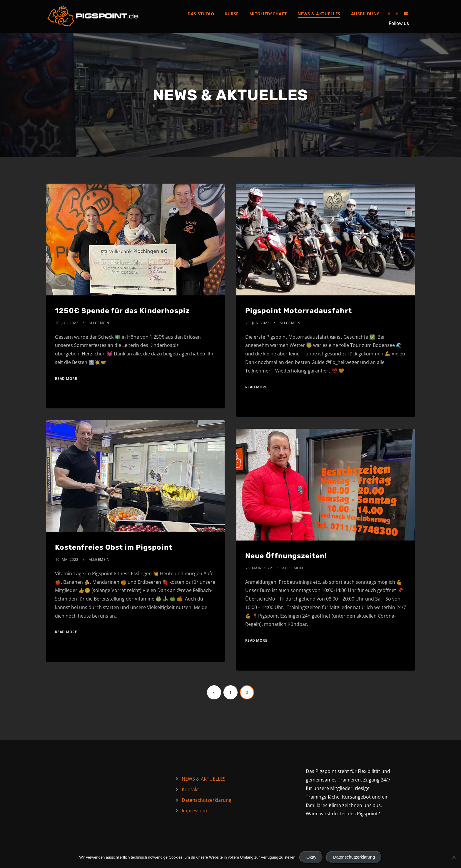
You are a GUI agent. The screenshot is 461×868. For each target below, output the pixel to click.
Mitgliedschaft (268, 14)
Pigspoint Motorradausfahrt (299, 311)
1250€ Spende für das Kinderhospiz (122, 311)
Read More (66, 379)
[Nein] (454, 857)
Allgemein (99, 323)
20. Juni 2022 (258, 323)
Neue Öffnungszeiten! (286, 556)
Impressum (194, 811)
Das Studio (201, 14)
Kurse (232, 14)
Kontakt (190, 789)
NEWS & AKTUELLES (319, 14)
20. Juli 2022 (67, 323)
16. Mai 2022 (67, 559)
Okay (311, 857)
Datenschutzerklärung (207, 800)
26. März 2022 (259, 568)
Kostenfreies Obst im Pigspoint (114, 547)
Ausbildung (365, 14)
